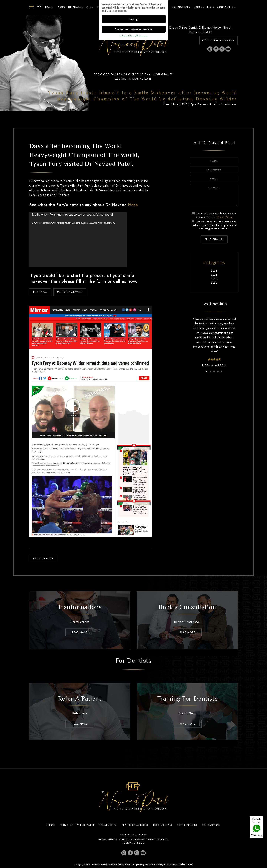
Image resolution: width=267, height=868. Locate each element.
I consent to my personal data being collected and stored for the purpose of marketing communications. (214, 225)
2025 (214, 275)
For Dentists (205, 7)
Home (49, 7)
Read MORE (80, 632)
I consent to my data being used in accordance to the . (214, 215)
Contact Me (211, 825)
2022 (214, 279)
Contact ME (226, 7)
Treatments (108, 825)
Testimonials (180, 7)
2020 (184, 104)
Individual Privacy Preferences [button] (133, 36)
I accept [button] (134, 19)
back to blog (43, 559)
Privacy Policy (225, 217)
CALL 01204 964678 (218, 41)
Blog (175, 104)
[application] (78, 240)
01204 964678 (137, 835)
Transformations (135, 825)
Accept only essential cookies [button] (133, 29)
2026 (214, 271)
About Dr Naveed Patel (75, 7)
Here (133, 205)
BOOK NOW (40, 292)
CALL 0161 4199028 (70, 292)
